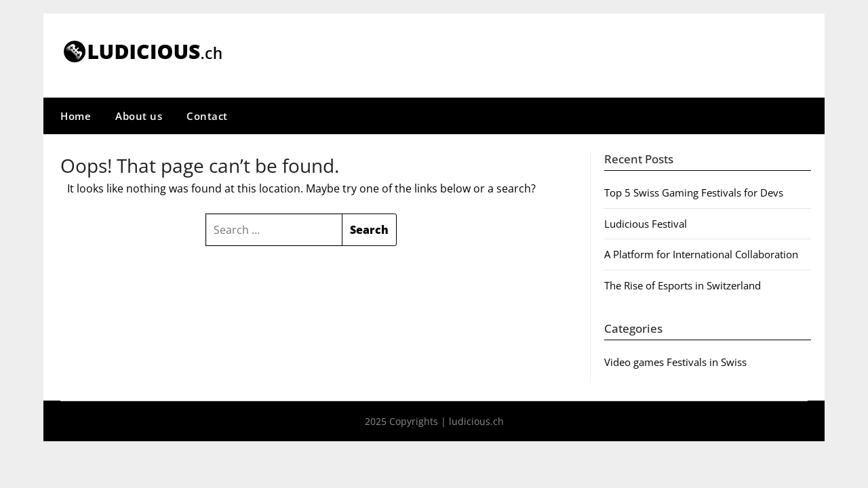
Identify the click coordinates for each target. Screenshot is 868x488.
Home (76, 116)
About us (139, 116)
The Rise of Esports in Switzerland (683, 285)
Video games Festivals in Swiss (675, 362)
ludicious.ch (476, 421)
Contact (207, 116)
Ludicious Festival (646, 224)
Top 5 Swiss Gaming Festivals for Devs (694, 192)
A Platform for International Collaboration (701, 254)
